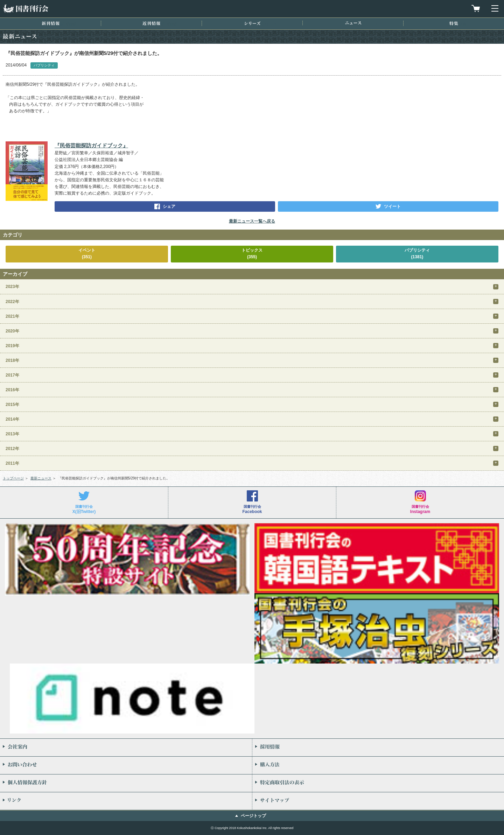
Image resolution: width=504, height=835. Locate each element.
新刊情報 (51, 23)
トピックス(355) (252, 254)
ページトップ (253, 816)
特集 (454, 23)
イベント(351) (87, 254)
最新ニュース (41, 478)
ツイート (392, 206)
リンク (126, 801)
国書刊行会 (26, 9)
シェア (169, 206)
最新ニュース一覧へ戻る (252, 221)
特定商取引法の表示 (378, 783)
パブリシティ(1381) (417, 254)
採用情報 (378, 748)
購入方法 (378, 765)
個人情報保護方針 (126, 783)
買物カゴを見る (476, 8)
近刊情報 (151, 23)
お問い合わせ (126, 765)
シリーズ (252, 23)
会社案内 (126, 748)
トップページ (13, 478)
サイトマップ (378, 801)
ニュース (353, 23)
